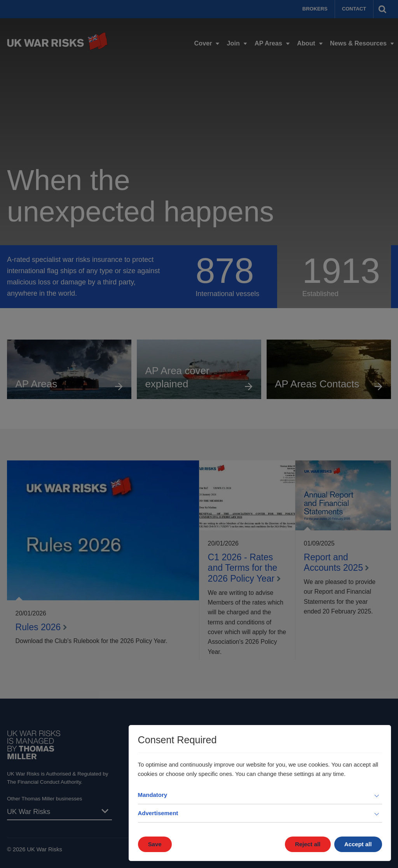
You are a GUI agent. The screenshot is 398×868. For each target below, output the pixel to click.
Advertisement (158, 813)
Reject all (308, 844)
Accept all (358, 844)
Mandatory (153, 795)
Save (155, 844)
